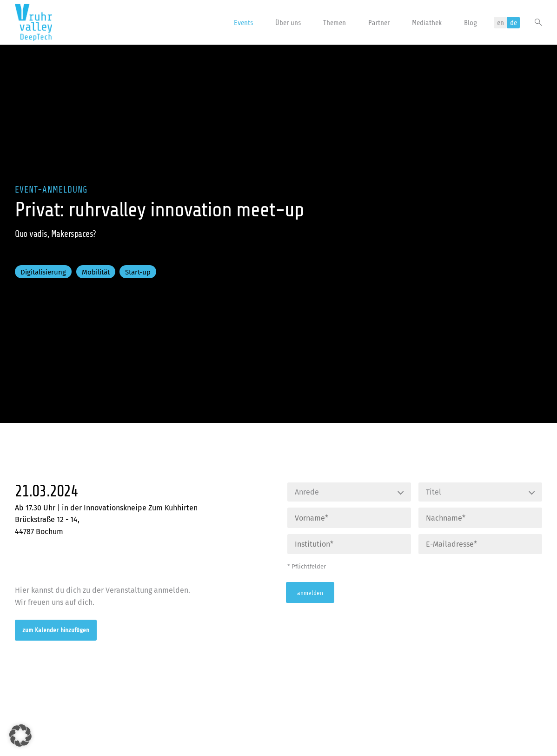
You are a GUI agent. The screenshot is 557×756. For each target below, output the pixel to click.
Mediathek (427, 23)
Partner (379, 23)
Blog (471, 23)
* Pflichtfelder (307, 566)
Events (243, 23)
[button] (20, 736)
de (514, 23)
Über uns (288, 23)
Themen (335, 23)
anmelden (310, 593)
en (501, 23)
